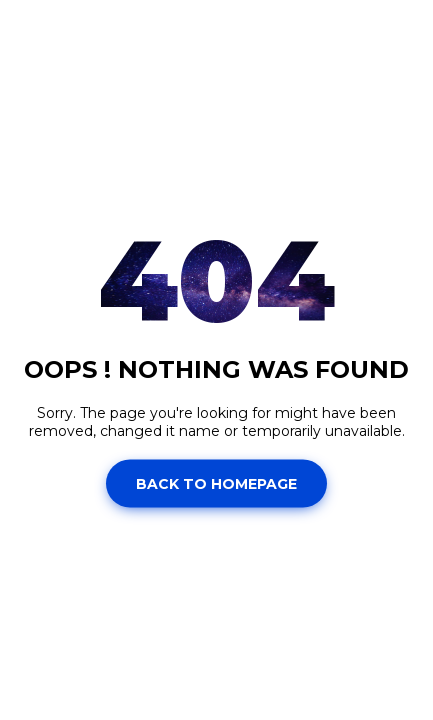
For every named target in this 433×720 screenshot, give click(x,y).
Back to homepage (216, 483)
